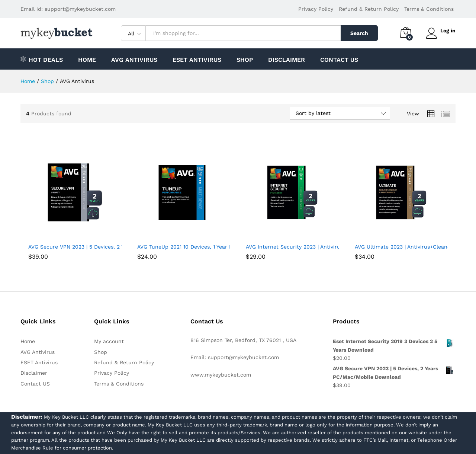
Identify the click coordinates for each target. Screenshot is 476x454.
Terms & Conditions (429, 9)
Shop (245, 60)
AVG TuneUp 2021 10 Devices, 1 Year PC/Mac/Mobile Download (216, 247)
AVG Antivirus (134, 60)
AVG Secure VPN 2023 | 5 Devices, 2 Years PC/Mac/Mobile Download (115, 247)
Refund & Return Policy (369, 9)
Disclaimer (287, 60)
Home (87, 60)
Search (358, 33)
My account (109, 341)
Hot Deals (42, 59)
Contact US (339, 60)
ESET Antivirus (197, 60)
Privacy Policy (316, 9)
